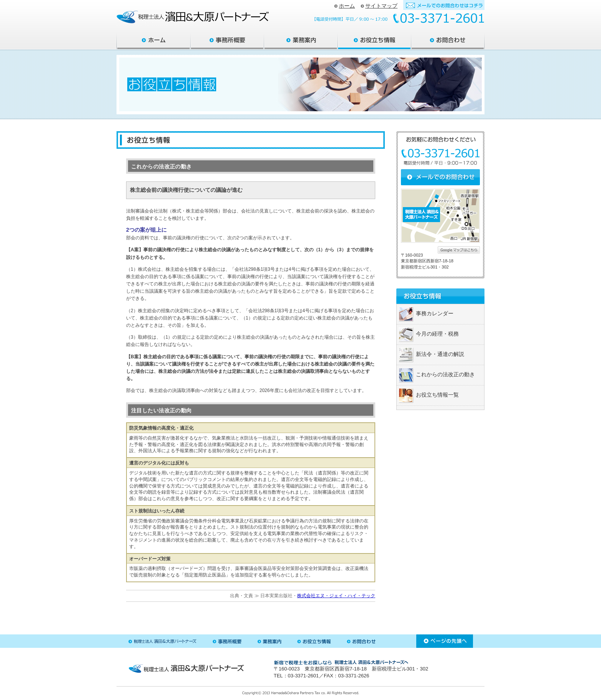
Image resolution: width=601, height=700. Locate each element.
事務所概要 (227, 41)
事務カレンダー (435, 313)
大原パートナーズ (154, 41)
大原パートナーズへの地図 (440, 216)
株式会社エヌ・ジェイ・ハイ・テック (336, 596)
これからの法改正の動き (445, 374)
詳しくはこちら (459, 250)
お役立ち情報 (374, 41)
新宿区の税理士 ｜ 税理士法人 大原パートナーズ (193, 18)
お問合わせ (448, 41)
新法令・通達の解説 (440, 354)
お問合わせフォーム (444, 5)
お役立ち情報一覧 (437, 395)
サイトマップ (379, 6)
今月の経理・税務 (437, 334)
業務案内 (301, 41)
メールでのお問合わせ (440, 177)
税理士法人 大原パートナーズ (163, 641)
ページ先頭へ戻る (445, 641)
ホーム (345, 6)
